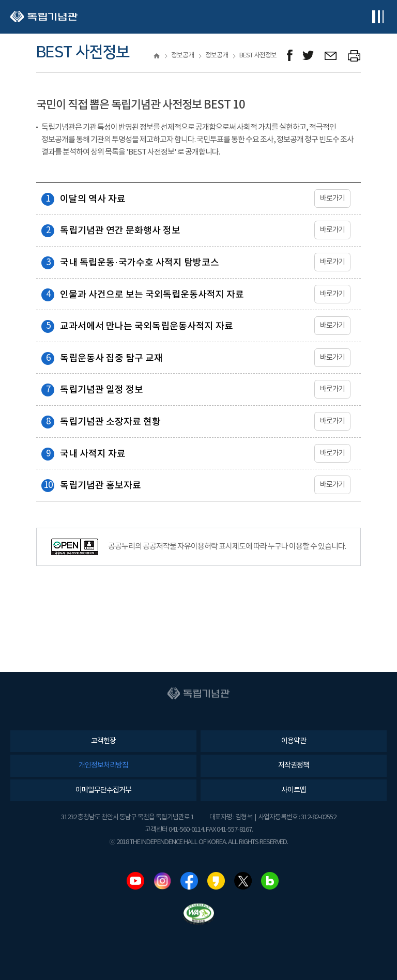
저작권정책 (294, 765)
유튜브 (135, 881)
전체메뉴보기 (378, 17)
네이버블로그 (270, 881)
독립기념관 (44, 17)
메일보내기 (331, 56)
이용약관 (294, 741)
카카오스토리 (216, 881)
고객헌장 (103, 741)
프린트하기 (354, 56)
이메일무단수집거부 (103, 790)
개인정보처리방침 (103, 765)
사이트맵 (294, 790)
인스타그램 (162, 881)
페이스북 (189, 881)
